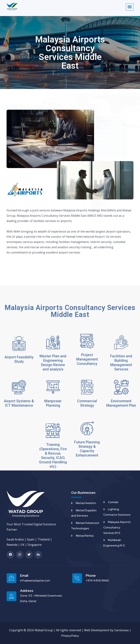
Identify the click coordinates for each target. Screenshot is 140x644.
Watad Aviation (86, 503)
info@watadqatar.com (35, 580)
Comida (113, 502)
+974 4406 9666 (97, 580)
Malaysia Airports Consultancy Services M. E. (117, 527)
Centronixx (121, 630)
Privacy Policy (70, 636)
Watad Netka (85, 536)
